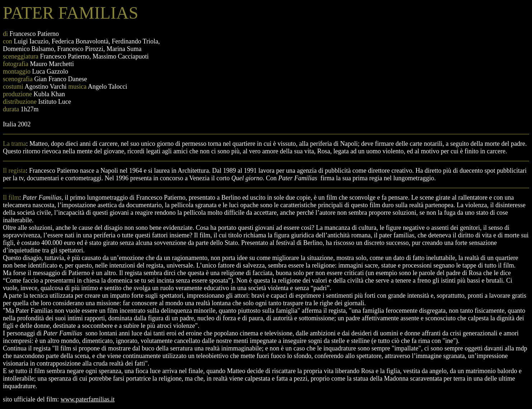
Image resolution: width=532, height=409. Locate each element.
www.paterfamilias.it (88, 399)
